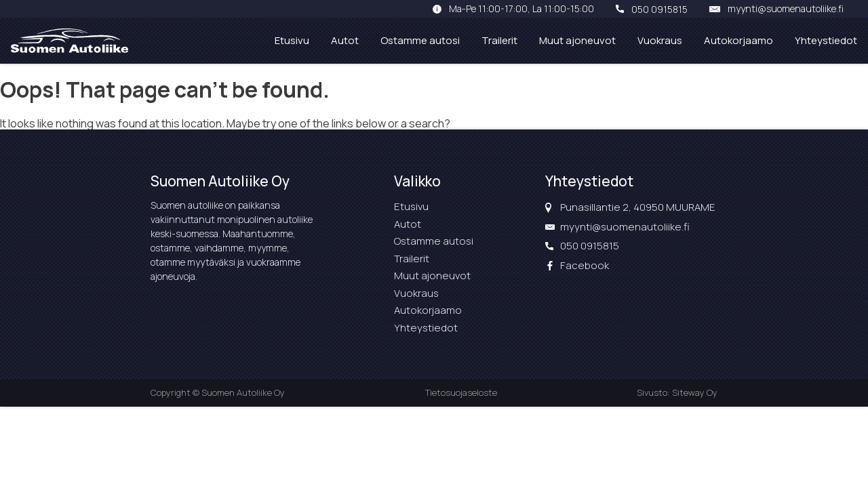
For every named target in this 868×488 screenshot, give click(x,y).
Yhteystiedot (826, 40)
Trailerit (499, 40)
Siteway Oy (695, 392)
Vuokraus (660, 40)
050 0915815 (659, 9)
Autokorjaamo (738, 40)
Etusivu (292, 40)
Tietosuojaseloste (461, 392)
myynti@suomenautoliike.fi (786, 9)
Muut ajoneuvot (577, 40)
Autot (345, 40)
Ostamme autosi (420, 40)
